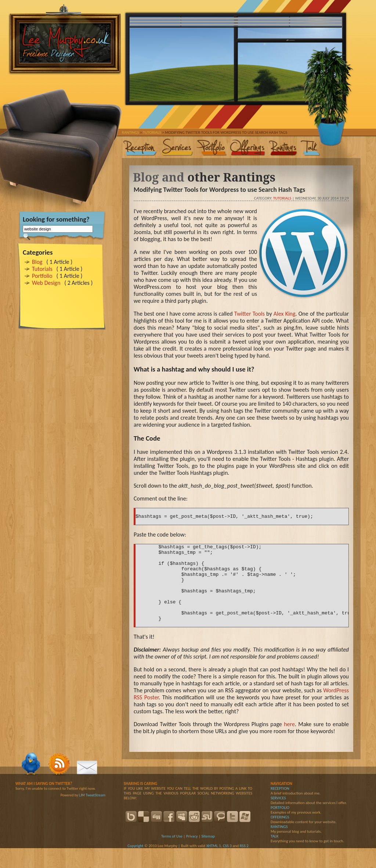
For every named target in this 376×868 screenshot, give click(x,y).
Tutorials (42, 269)
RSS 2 (244, 866)
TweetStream (95, 815)
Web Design (46, 283)
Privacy (192, 856)
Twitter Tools (250, 314)
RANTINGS (279, 847)
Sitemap (208, 856)
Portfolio (42, 276)
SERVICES (278, 818)
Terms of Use (172, 856)
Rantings (131, 132)
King (290, 314)
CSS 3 (227, 866)
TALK (274, 856)
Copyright (135, 866)
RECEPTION (280, 808)
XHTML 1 (214, 866)
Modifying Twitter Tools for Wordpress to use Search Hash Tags (219, 190)
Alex (279, 314)
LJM (82, 815)
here (289, 744)
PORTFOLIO (280, 827)
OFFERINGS (280, 837)
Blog (37, 262)
